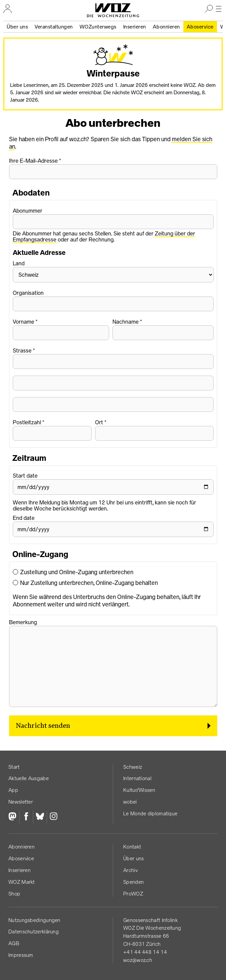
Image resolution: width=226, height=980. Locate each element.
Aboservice (200, 27)
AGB (14, 943)
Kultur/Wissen (139, 790)
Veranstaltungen (54, 27)
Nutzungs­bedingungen (34, 920)
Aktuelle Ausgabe (29, 778)
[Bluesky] (40, 817)
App (13, 790)
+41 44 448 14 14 (145, 952)
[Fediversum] (14, 817)
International (137, 778)
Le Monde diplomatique (150, 813)
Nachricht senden (43, 726)
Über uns (17, 27)
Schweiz (133, 767)
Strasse (22, 350)
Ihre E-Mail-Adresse (33, 161)
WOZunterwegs (98, 27)
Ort (99, 422)
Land (19, 263)
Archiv (130, 870)
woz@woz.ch (138, 960)
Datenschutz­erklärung (34, 932)
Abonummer (28, 211)
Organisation (28, 293)
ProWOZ (133, 894)
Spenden (133, 882)
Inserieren (135, 27)
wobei (130, 802)
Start (14, 767)
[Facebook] (26, 817)
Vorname (24, 322)
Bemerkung (23, 622)
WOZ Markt (22, 882)
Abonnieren (166, 27)
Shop (14, 894)
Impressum (21, 955)
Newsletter (21, 802)
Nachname (126, 322)
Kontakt (132, 847)
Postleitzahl (27, 422)
